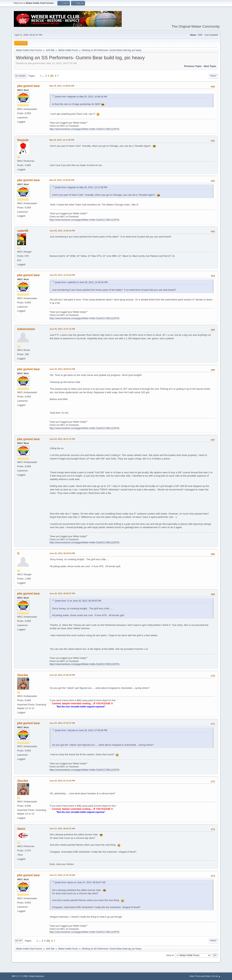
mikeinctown (26, 329)
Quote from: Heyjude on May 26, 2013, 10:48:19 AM (81, 97)
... (44, 76)
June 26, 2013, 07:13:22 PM (62, 781)
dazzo (21, 829)
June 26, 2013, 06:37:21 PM (62, 439)
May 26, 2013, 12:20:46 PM (62, 180)
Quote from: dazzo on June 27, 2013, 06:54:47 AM (80, 882)
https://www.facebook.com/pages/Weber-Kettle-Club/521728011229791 (84, 129)
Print (213, 76)
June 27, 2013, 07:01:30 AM (62, 875)
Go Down (20, 76)
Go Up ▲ (216, 976)
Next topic (210, 66)
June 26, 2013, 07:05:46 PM (62, 675)
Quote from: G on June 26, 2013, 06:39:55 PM (78, 601)
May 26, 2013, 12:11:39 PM (62, 140)
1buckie (23, 675)
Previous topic (193, 66)
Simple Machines (37, 976)
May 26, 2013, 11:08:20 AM (62, 86)
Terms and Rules (203, 976)
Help (192, 976)
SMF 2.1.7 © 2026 (20, 976)
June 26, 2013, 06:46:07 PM (62, 593)
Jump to (170, 955)
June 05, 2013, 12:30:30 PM (62, 231)
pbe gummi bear (28, 86)
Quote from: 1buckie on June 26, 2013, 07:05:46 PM (81, 730)
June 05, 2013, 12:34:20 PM (62, 275)
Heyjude (23, 140)
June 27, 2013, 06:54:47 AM (62, 829)
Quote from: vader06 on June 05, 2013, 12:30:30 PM (81, 282)
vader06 (23, 231)
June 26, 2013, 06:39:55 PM (62, 553)
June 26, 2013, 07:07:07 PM (62, 723)
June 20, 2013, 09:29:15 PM (62, 369)
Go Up (18, 941)
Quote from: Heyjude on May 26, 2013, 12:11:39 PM (81, 187)
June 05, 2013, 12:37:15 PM (62, 329)
